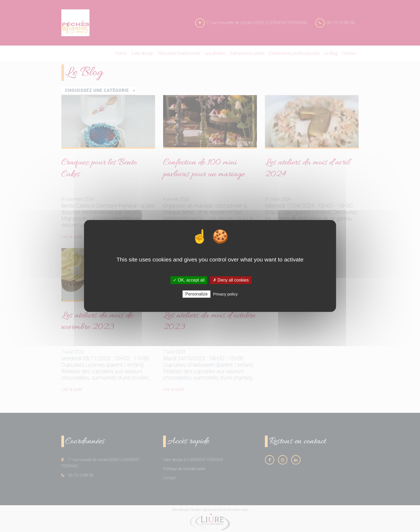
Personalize (197, 294)
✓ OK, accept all (189, 280)
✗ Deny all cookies (231, 280)
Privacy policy (226, 294)
